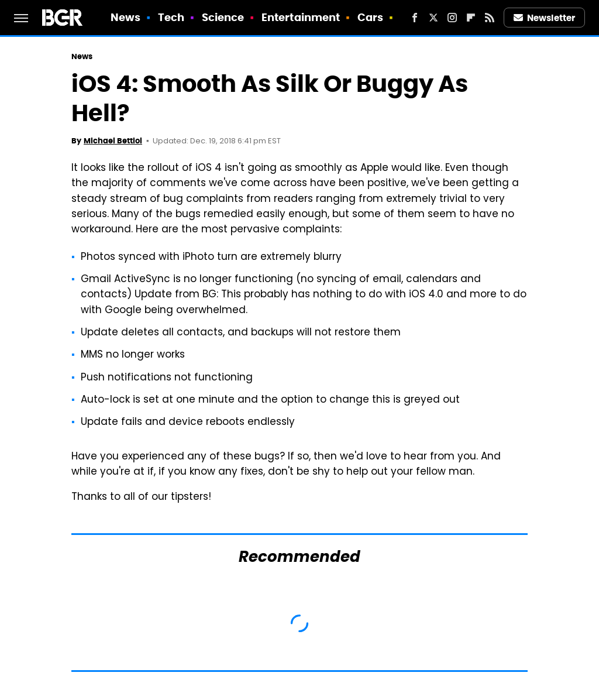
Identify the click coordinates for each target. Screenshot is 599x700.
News (125, 17)
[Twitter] (433, 18)
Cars (370, 17)
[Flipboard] (471, 18)
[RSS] (490, 18)
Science (223, 17)
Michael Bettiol (113, 141)
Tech (171, 17)
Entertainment (301, 17)
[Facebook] (415, 18)
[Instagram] (452, 18)
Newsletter (545, 18)
